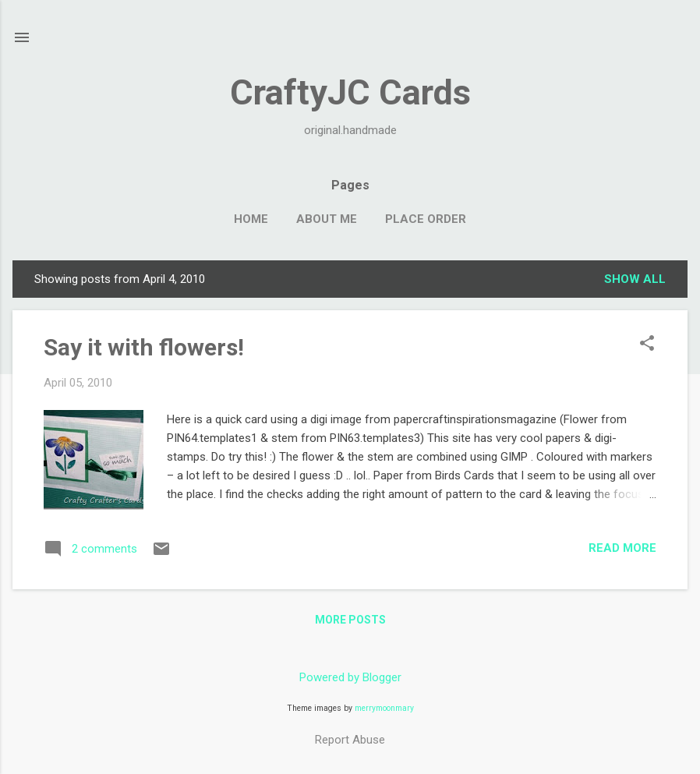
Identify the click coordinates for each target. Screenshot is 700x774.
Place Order (426, 219)
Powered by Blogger (350, 677)
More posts (350, 620)
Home (251, 219)
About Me (327, 219)
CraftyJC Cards (350, 92)
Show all (635, 279)
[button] (647, 345)
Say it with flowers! (144, 347)
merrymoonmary (384, 708)
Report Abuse (350, 740)
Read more (622, 548)
